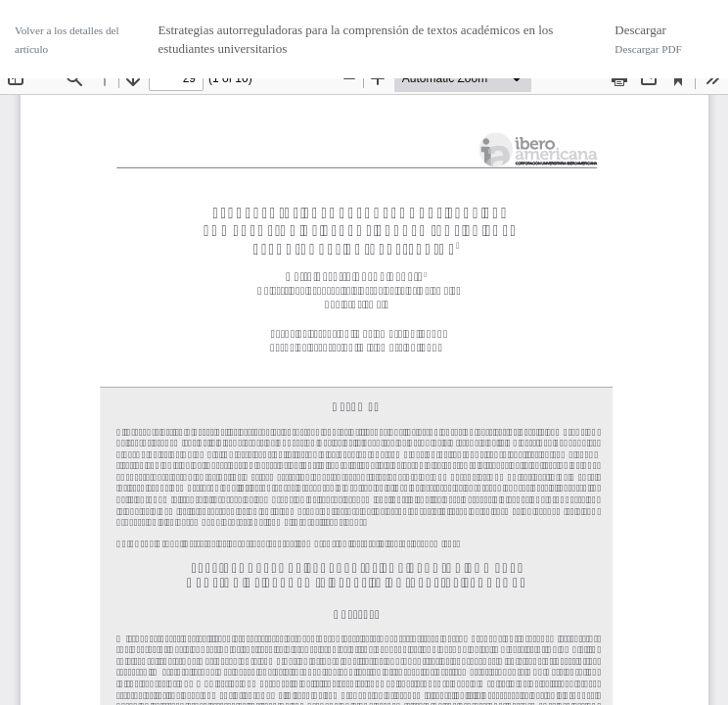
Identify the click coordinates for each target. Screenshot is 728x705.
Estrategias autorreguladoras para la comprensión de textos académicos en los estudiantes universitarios (355, 40)
